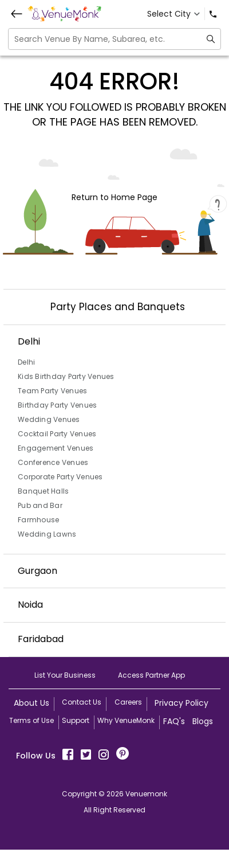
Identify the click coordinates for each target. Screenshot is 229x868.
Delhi (26, 362)
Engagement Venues (56, 448)
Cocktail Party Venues (57, 434)
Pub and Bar (40, 505)
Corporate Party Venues (60, 477)
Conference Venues (53, 462)
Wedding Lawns (47, 534)
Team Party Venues (52, 391)
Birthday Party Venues (57, 405)
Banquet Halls (43, 491)
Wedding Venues (49, 419)
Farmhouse (38, 520)
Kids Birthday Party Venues (66, 376)
